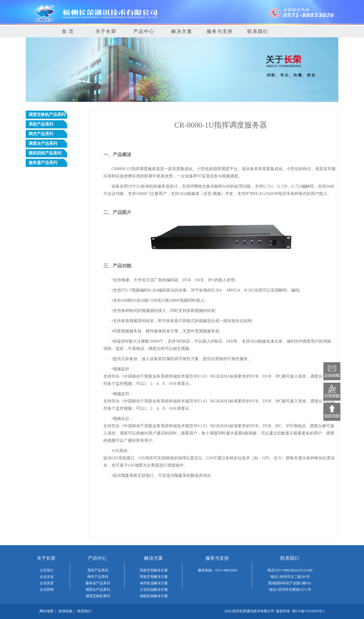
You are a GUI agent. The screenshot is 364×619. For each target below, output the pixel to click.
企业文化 (47, 577)
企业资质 (47, 583)
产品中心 (144, 31)
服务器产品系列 (98, 583)
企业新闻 (47, 590)
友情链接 (65, 611)
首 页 (68, 31)
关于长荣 (106, 31)
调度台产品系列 (98, 590)
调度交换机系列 (98, 596)
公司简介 (47, 570)
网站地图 (46, 611)
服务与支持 (220, 31)
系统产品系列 (98, 570)
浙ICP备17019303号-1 (308, 611)
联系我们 (258, 31)
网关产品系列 (98, 577)
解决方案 (182, 31)
